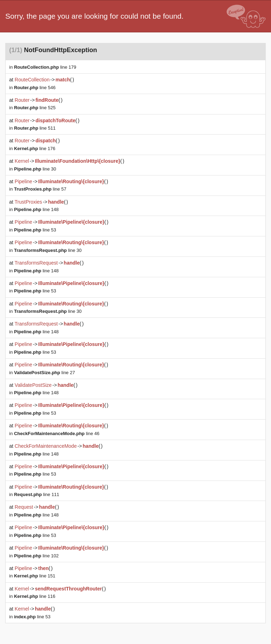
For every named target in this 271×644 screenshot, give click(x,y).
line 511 (35, 128)
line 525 (35, 108)
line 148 (36, 209)
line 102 (36, 556)
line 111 (37, 494)
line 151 (35, 576)
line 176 (35, 148)
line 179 (45, 67)
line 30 (35, 169)
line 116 (35, 596)
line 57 (40, 189)
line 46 (57, 434)
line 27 (45, 373)
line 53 (35, 230)
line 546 (35, 88)
